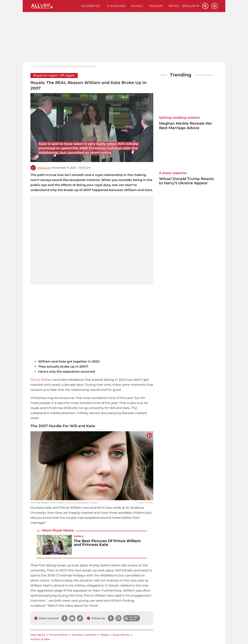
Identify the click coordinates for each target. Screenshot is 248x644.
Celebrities (91, 6)
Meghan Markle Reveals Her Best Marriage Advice (186, 126)
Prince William (42, 380)
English (191, 6)
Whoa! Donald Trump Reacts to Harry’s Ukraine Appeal (186, 181)
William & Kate (40, 639)
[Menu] (214, 6)
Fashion (156, 6)
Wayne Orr (44, 168)
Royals (137, 6)
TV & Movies (116, 6)
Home (33, 66)
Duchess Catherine (84, 635)
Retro (174, 6)
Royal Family (121, 635)
